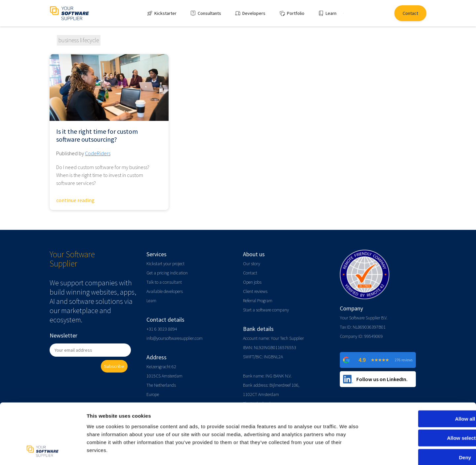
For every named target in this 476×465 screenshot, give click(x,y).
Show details (347, 452)
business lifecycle (79, 40)
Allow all (421, 384)
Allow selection (421, 404)
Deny (421, 423)
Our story (252, 264)
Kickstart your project (165, 264)
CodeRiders (98, 153)
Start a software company (266, 310)
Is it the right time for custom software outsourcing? (97, 135)
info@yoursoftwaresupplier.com (175, 338)
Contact (250, 273)
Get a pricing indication (167, 273)
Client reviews (255, 291)
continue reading (75, 200)
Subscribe (114, 366)
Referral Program (258, 301)
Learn (151, 301)
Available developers (165, 291)
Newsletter (63, 335)
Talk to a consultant (164, 282)
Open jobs (252, 282)
